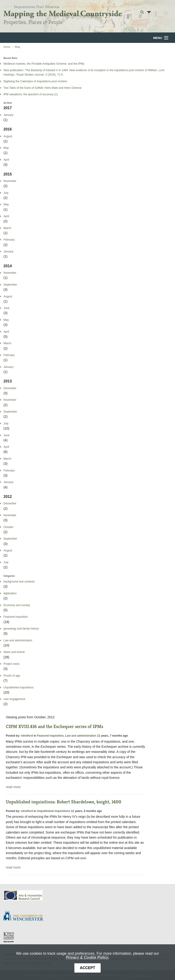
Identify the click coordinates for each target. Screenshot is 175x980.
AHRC (23, 895)
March (7, 228)
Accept (88, 968)
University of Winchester (25, 916)
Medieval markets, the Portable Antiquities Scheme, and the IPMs (44, 64)
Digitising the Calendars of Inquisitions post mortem (35, 81)
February (9, 240)
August (8, 136)
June (7, 308)
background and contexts (19, 582)
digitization (10, 593)
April (6, 160)
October (8, 527)
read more (13, 787)
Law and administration (18, 640)
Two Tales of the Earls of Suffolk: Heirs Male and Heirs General (42, 88)
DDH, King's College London (9, 937)
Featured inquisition (16, 617)
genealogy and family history (21, 629)
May (6, 148)
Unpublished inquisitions (18, 687)
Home (7, 47)
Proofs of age (12, 676)
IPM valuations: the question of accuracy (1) (31, 94)
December (10, 388)
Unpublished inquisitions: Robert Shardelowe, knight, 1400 (64, 802)
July (6, 193)
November (10, 181)
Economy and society (17, 605)
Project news (12, 664)
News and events (14, 652)
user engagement (14, 699)
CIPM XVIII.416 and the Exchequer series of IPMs (54, 727)
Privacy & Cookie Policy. (87, 957)
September (10, 285)
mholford (27, 736)
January (8, 115)
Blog (17, 47)
